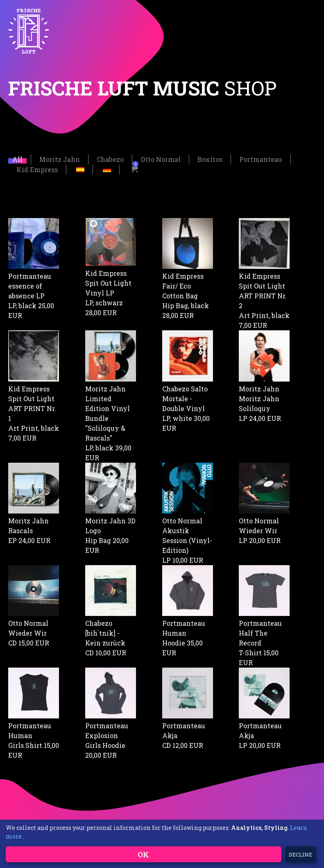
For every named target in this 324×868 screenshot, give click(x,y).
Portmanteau (261, 158)
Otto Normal (161, 158)
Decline (300, 854)
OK (143, 854)
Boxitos (210, 158)
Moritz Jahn (60, 158)
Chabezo (110, 158)
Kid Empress (37, 169)
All (17, 158)
